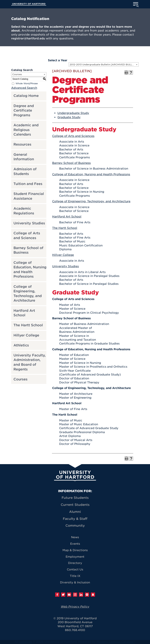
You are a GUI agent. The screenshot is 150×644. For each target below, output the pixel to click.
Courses (20, 379)
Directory (75, 563)
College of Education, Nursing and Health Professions (30, 270)
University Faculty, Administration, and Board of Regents (29, 362)
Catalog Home (26, 96)
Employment (75, 557)
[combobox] (104, 64)
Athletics (21, 345)
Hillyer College (26, 335)
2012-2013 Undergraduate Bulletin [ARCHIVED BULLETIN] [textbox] (104, 65)
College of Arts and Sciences (27, 236)
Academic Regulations (24, 211)
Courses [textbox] (17, 74)
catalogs (26, 642)
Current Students (75, 505)
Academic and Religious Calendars (26, 130)
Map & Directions (75, 550)
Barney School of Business (28, 250)
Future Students (75, 498)
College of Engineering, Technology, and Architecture (28, 294)
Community (75, 526)
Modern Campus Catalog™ (116, 642)
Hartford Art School (24, 313)
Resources (22, 144)
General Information (24, 157)
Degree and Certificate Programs (24, 111)
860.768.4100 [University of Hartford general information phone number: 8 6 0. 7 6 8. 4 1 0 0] (75, 630)
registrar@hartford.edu (28, 38)
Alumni (75, 512)
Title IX (75, 576)
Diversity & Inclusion (75, 582)
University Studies (29, 223)
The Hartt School (28, 325)
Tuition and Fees (28, 184)
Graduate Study (69, 117)
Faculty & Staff (75, 519)
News (75, 537)
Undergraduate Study (73, 113)
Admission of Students (25, 171)
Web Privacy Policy (75, 607)
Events (75, 544)
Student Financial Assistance (29, 196)
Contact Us (75, 569)
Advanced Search (24, 88)
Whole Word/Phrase (27, 83)
